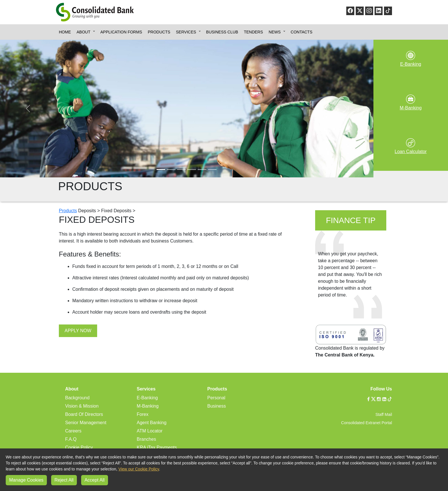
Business (217, 406)
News (275, 32)
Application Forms (121, 32)
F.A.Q (71, 439)
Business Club (222, 32)
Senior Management (86, 423)
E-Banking (147, 398)
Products (159, 32)
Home (65, 32)
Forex (143, 414)
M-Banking (148, 406)
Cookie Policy (79, 447)
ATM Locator (150, 431)
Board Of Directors (84, 414)
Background (77, 398)
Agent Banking (152, 423)
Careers (73, 431)
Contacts (301, 32)
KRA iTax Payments (157, 447)
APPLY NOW (78, 331)
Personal (216, 398)
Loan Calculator (411, 152)
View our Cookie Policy (139, 469)
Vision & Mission (82, 406)
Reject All (64, 480)
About (83, 32)
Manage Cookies (26, 480)
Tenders (253, 32)
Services (186, 32)
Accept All (95, 480)
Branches (147, 439)
